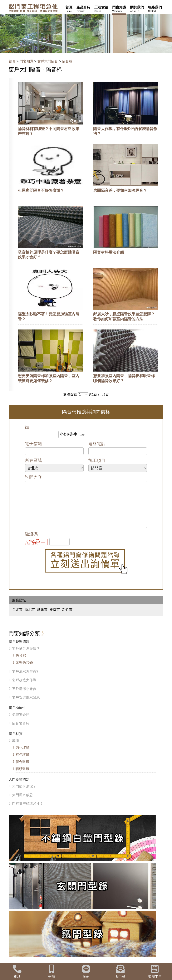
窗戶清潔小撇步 (24, 696)
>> (83, 395)
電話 (17, 971)
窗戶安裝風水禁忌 (26, 705)
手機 (52, 971)
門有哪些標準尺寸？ (28, 811)
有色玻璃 (22, 762)
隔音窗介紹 (21, 731)
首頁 (12, 61)
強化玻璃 (22, 755)
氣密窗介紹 (21, 722)
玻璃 (16, 748)
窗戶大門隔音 (48, 61)
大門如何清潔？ (24, 794)
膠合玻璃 (22, 769)
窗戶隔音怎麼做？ (26, 656)
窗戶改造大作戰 (24, 688)
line (86, 971)
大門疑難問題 (19, 787)
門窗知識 (27, 61)
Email (120, 971)
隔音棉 (67, 61)
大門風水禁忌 (22, 803)
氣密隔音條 (24, 670)
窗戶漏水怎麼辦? (25, 679)
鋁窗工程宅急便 (33, 8)
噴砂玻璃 (22, 777)
